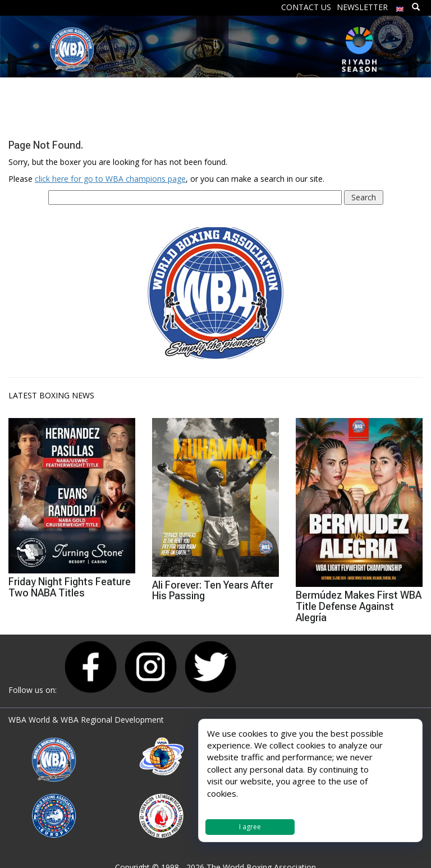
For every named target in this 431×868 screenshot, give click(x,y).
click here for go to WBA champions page (110, 179)
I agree (250, 827)
